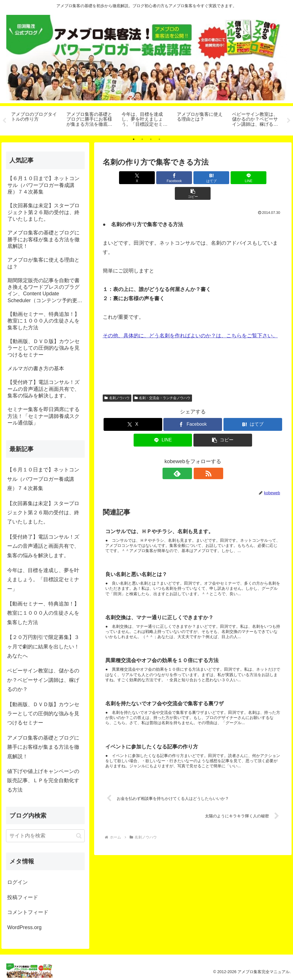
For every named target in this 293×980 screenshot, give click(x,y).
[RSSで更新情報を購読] (199, 458)
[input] (45, 836)
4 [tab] (159, 139)
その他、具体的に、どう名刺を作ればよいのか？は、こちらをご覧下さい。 (190, 320)
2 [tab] (142, 139)
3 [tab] (151, 139)
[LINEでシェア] (223, 178)
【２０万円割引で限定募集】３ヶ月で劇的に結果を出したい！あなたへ (43, 647)
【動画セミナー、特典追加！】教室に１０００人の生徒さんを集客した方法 (43, 613)
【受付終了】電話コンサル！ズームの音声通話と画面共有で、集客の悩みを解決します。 (43, 546)
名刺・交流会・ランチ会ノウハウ (163, 382)
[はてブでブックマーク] (193, 178)
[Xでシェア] (132, 178)
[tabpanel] (36, 120)
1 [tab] (134, 139)
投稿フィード (23, 897)
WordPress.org (24, 927)
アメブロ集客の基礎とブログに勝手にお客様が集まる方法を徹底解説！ (43, 747)
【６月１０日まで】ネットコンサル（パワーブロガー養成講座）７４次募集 (43, 479)
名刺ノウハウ (117, 382)
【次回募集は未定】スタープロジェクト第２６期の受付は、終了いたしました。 (43, 513)
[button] (253, 178)
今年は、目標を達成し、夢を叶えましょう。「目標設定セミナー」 (43, 580)
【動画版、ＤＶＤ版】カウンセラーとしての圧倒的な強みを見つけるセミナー (43, 714)
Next (289, 121)
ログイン (17, 882)
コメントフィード (28, 912)
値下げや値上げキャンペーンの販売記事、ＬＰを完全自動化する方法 (43, 781)
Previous (4, 121)
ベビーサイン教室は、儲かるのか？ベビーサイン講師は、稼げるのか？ (43, 680)
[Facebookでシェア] (163, 178)
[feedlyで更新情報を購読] (186, 458)
